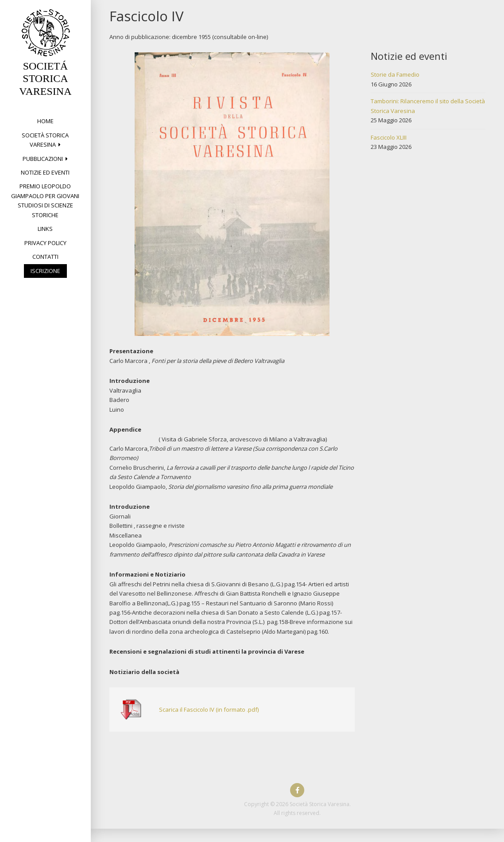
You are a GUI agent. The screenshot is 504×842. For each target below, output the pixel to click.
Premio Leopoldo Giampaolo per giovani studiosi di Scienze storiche (45, 200)
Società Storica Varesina (45, 140)
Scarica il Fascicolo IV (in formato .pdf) (209, 709)
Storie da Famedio (395, 74)
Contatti (45, 257)
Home (45, 121)
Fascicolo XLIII (389, 137)
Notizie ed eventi (45, 172)
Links (45, 229)
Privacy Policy (45, 243)
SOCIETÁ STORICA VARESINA (45, 79)
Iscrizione (45, 271)
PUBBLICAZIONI (43, 159)
